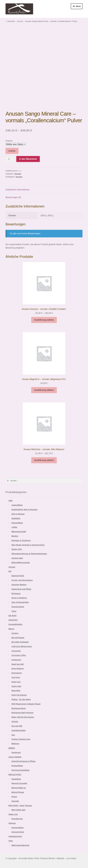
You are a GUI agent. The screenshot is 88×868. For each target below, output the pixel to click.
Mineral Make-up (19, 788)
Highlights (16, 518)
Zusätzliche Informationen (18, 190)
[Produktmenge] (10, 159)
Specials (15, 801)
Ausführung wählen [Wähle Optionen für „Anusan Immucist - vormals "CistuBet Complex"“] (44, 320)
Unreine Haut (17, 558)
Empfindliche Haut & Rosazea (24, 510)
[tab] (44, 190)
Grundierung (17, 819)
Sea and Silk (17, 726)
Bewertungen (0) (13, 197)
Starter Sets (17, 549)
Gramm (9, 141)
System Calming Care (21, 739)
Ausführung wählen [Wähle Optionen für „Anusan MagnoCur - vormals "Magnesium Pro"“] (44, 390)
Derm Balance (18, 669)
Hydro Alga (16, 686)
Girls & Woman (18, 514)
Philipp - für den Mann (21, 699)
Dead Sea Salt (18, 664)
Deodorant (16, 753)
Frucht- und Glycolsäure (22, 580)
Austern (15, 633)
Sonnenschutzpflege (20, 770)
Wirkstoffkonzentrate (21, 563)
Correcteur (16, 651)
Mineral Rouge (18, 792)
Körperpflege (17, 523)
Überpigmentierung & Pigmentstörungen (29, 554)
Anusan (20, 21)
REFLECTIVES (15, 775)
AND (11, 501)
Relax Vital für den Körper (23, 717)
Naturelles (16, 691)
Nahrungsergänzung (20, 845)
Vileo (11, 841)
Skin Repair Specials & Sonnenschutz (28, 545)
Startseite (11, 21)
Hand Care (16, 682)
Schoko (15, 722)
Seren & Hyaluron (19, 598)
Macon (11, 629)
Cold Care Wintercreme (22, 646)
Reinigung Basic (19, 708)
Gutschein (13, 620)
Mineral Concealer (19, 783)
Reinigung (16, 594)
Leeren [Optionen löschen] (12, 151)
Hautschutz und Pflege (21, 589)
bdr (10, 571)
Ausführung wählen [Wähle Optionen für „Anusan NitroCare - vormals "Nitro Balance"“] (44, 460)
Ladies (14, 527)
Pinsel (14, 797)
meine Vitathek (15, 757)
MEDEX (12, 748)
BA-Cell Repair (18, 638)
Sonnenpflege (18, 828)
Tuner (14, 611)
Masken (15, 536)
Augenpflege (17, 505)
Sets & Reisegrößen (20, 602)
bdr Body (13, 616)
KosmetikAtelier (16, 624)
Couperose (16, 660)
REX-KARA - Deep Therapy (20, 806)
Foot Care (16, 677)
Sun (13, 735)
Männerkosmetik (19, 532)
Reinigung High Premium (22, 713)
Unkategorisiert (15, 836)
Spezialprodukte (19, 730)
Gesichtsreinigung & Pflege (23, 761)
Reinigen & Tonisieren (21, 540)
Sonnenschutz (18, 607)
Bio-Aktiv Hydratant (20, 642)
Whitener (15, 744)
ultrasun (12, 823)
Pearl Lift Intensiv (19, 695)
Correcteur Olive (19, 655)
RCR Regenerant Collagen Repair (26, 704)
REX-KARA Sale (18, 810)
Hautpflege (16, 779)
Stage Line (13, 814)
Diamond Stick (18, 576)
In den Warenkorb (28, 159)
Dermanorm (17, 673)
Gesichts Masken (19, 585)
